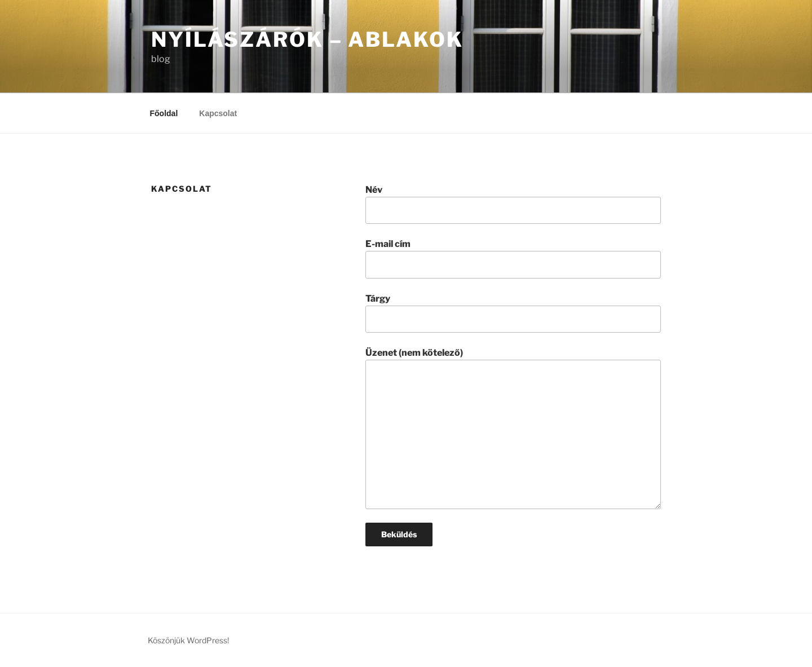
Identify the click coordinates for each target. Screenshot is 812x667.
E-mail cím (513, 258)
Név (513, 204)
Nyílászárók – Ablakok (307, 39)
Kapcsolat (218, 113)
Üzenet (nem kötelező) (513, 428)
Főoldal (164, 113)
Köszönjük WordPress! (188, 640)
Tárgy (513, 313)
